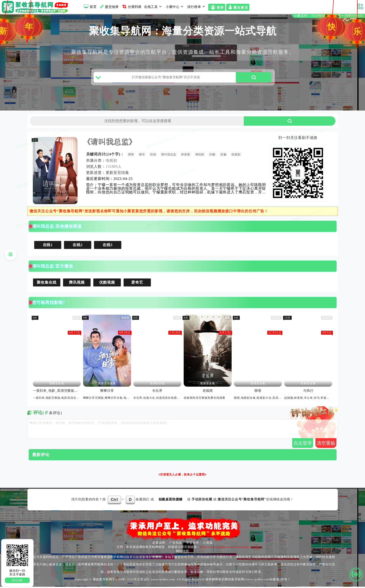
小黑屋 (208, 544)
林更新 (186, 156)
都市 (142, 156)
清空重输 (326, 444)
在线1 (48, 246)
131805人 (114, 168)
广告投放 (176, 544)
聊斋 (258, 392)
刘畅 (213, 156)
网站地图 (182, 552)
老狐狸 (208, 392)
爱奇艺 (137, 284)
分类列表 (131, 7)
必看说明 (159, 544)
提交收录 (109, 7)
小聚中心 (175, 7)
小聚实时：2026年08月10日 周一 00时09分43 (328, 16)
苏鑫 (224, 156)
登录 (217, 7)
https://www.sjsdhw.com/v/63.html (224, 548)
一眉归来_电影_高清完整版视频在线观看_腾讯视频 (57, 392)
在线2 (78, 246)
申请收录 (193, 544)
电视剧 (236, 156)
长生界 (157, 392)
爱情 (131, 156)
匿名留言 (238, 7)
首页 (90, 7)
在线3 (108, 246)
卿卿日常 (107, 392)
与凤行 (308, 392)
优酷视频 (107, 284)
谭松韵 (200, 156)
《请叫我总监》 (110, 143)
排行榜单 (197, 7)
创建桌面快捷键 (171, 501)
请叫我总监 (169, 156)
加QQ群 (17, 580)
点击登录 (303, 444)
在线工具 (154, 7)
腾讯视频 (77, 284)
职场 (153, 156)
